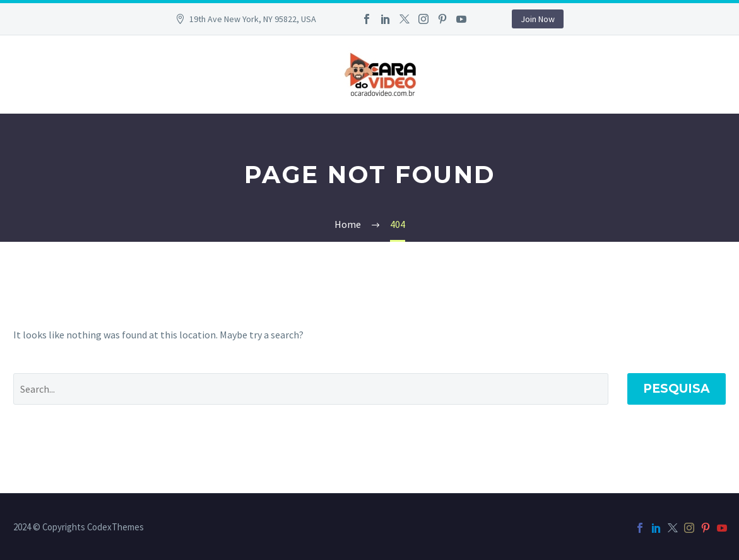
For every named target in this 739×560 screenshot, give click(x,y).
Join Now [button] (538, 19)
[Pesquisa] (311, 389)
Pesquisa (677, 389)
